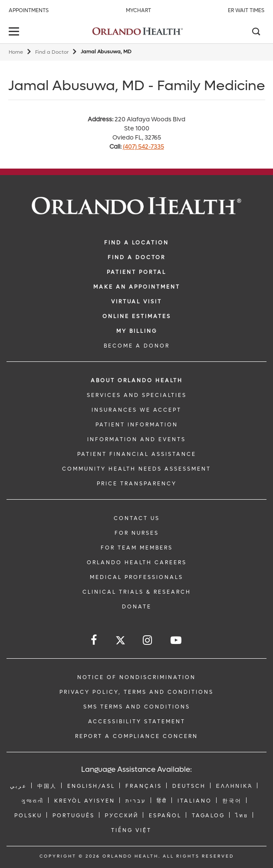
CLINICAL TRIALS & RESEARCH (137, 592)
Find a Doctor (52, 52)
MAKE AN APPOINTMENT (137, 287)
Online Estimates (137, 316)
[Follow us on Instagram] (148, 640)
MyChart (138, 10)
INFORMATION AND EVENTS (136, 439)
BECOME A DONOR (137, 346)
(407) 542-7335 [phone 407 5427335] (143, 147)
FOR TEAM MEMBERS (137, 548)
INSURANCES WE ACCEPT (136, 410)
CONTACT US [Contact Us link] (137, 518)
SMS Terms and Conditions (137, 707)
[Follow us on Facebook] (94, 640)
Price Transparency (137, 484)
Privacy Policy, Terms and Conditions (136, 692)
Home (16, 52)
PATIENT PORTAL (136, 272)
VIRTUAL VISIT (136, 302)
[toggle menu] (15, 32)
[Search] (256, 33)
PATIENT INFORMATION (137, 425)
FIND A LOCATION (136, 243)
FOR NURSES (137, 533)
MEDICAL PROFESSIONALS (136, 577)
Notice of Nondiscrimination (136, 677)
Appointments (29, 10)
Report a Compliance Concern (136, 736)
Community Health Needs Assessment (136, 469)
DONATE (137, 607)
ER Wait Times (246, 10)
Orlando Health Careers (137, 562)
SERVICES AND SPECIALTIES (137, 395)
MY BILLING (137, 331)
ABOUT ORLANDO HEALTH (137, 380)
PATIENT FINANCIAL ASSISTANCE (137, 454)
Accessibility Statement (137, 722)
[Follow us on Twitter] (120, 642)
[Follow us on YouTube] (177, 640)
